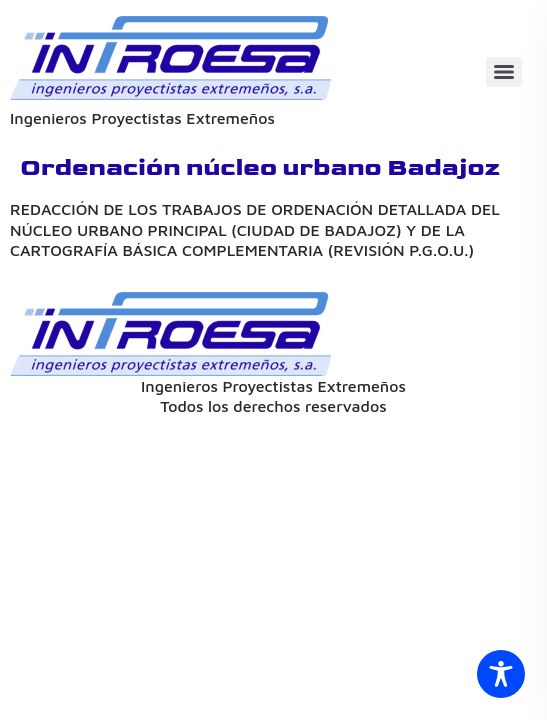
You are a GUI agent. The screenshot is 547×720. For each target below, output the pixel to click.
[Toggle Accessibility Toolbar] (501, 674)
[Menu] (504, 72)
